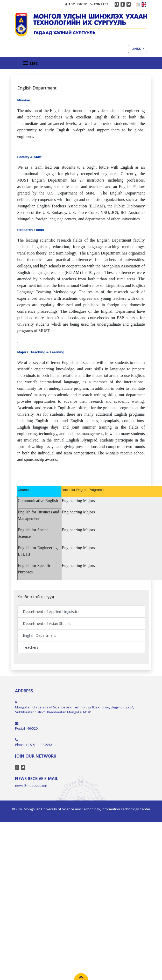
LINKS (138, 49)
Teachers (31, 647)
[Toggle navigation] (32, 63)
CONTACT (99, 4)
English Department (39, 635)
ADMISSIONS (76, 4)
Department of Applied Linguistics (51, 612)
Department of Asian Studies (47, 623)
